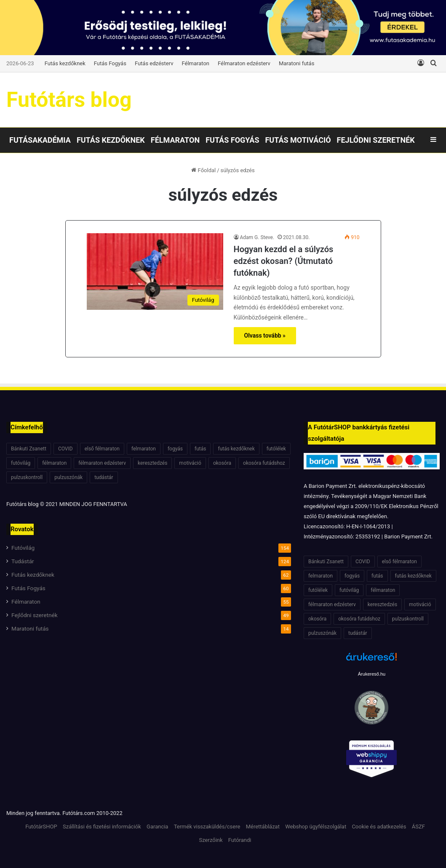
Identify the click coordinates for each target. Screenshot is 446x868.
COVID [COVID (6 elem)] (65, 449)
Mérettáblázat (263, 827)
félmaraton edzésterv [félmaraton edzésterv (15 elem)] (102, 463)
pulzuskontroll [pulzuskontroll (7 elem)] (27, 477)
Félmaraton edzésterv (244, 63)
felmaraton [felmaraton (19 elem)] (144, 449)
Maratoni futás (296, 63)
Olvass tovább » (265, 335)
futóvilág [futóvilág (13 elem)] (21, 463)
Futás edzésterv (154, 63)
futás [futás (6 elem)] (200, 449)
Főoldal (203, 170)
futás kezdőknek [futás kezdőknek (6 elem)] (236, 449)
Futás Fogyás (110, 63)
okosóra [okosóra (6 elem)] (222, 463)
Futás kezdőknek (65, 63)
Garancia (157, 827)
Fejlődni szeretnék (376, 140)
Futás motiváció (298, 140)
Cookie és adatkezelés (379, 827)
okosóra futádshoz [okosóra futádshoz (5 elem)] (264, 463)
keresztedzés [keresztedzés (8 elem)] (152, 463)
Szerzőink (211, 840)
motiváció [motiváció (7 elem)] (190, 463)
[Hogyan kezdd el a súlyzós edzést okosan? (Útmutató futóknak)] (155, 272)
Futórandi (240, 840)
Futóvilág (23, 548)
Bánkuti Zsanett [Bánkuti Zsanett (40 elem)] (29, 449)
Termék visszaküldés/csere (207, 827)
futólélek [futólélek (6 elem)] (276, 449)
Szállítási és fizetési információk (102, 827)
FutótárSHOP (41, 827)
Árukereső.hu (372, 674)
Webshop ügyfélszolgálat (316, 827)
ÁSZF (418, 827)
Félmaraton (196, 63)
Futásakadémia (40, 140)
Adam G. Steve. (257, 237)
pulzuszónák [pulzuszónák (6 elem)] (68, 477)
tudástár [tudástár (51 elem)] (104, 477)
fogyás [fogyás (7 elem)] (175, 449)
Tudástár (23, 561)
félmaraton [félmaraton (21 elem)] (54, 463)
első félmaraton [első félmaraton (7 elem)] (102, 449)
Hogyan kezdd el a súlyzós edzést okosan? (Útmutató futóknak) (284, 261)
